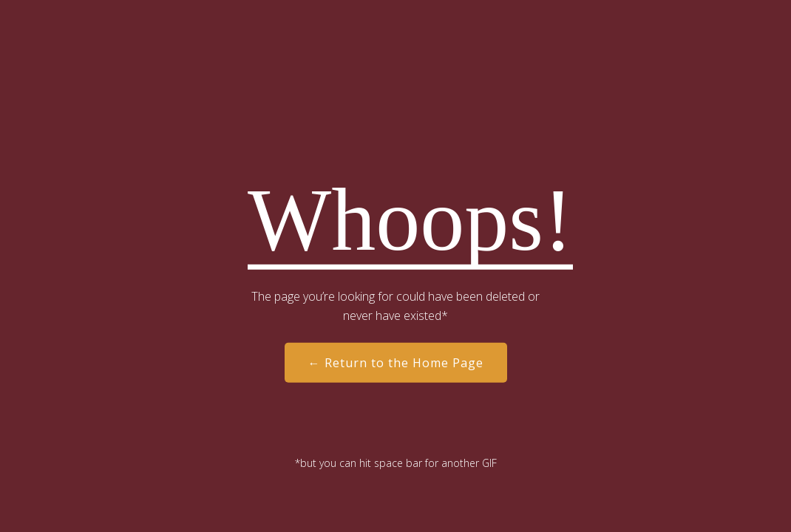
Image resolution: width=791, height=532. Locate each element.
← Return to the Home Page (396, 363)
